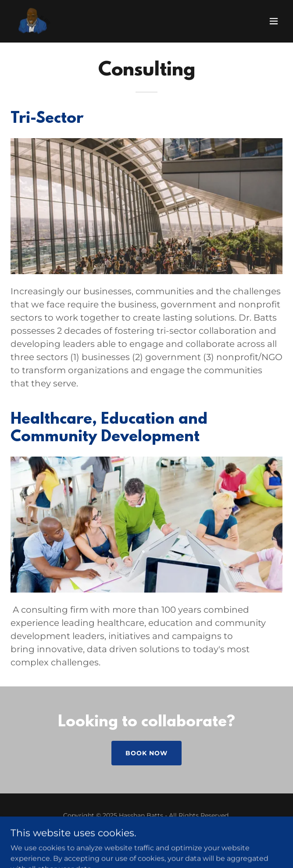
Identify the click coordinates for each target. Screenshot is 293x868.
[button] (274, 21)
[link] (34, 21)
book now (146, 753)
